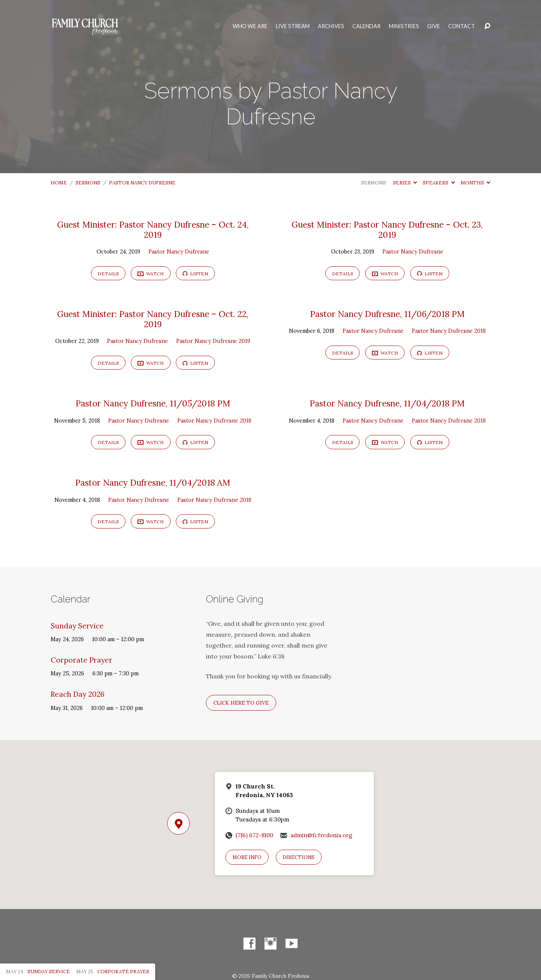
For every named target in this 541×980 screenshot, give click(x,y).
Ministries (404, 26)
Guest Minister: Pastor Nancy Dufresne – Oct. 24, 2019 (153, 230)
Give (434, 26)
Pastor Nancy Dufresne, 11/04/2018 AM (153, 482)
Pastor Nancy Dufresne (142, 183)
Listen (195, 274)
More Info (247, 857)
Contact (462, 26)
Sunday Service (77, 626)
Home (59, 183)
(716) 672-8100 (254, 835)
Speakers (439, 183)
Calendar (366, 26)
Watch (151, 274)
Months (475, 183)
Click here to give (241, 703)
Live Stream (293, 26)
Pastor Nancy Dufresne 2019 (213, 341)
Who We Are (250, 26)
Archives (331, 26)
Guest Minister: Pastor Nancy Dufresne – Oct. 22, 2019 (153, 319)
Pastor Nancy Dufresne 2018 (449, 331)
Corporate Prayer (82, 660)
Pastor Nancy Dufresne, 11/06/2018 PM (387, 314)
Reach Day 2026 (78, 694)
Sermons (88, 183)
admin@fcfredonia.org (321, 835)
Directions (298, 857)
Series (405, 183)
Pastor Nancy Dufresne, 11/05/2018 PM (153, 403)
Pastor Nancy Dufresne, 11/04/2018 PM (387, 403)
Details (108, 274)
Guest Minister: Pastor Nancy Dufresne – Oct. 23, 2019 (387, 230)
